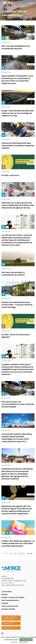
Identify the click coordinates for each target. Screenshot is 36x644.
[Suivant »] (34, 554)
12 (24, 554)
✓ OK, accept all (26, 640)
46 (31, 554)
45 (28, 554)
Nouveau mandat (8, 609)
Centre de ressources (10, 606)
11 (22, 554)
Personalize (14, 642)
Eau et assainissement (10, 600)
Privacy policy (23, 642)
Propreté (5, 603)
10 (20, 554)
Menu (32, 3)
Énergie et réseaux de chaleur (13, 597)
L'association (7, 592)
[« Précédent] (2, 554)
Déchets (5, 595)
